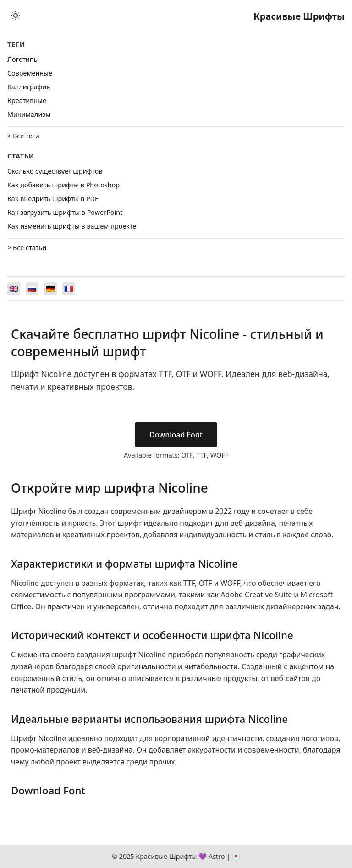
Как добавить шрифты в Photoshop (63, 185)
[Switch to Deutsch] (50, 289)
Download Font (176, 435)
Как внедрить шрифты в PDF (53, 199)
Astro (217, 856)
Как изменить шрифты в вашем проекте (72, 226)
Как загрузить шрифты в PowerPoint (65, 212)
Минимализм (29, 114)
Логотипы (23, 59)
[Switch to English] (14, 289)
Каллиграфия (29, 87)
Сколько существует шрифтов (55, 171)
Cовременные (30, 73)
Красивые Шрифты (299, 16)
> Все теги (23, 136)
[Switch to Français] (69, 289)
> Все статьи (27, 248)
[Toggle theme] (16, 16)
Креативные (27, 101)
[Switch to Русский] (32, 289)
